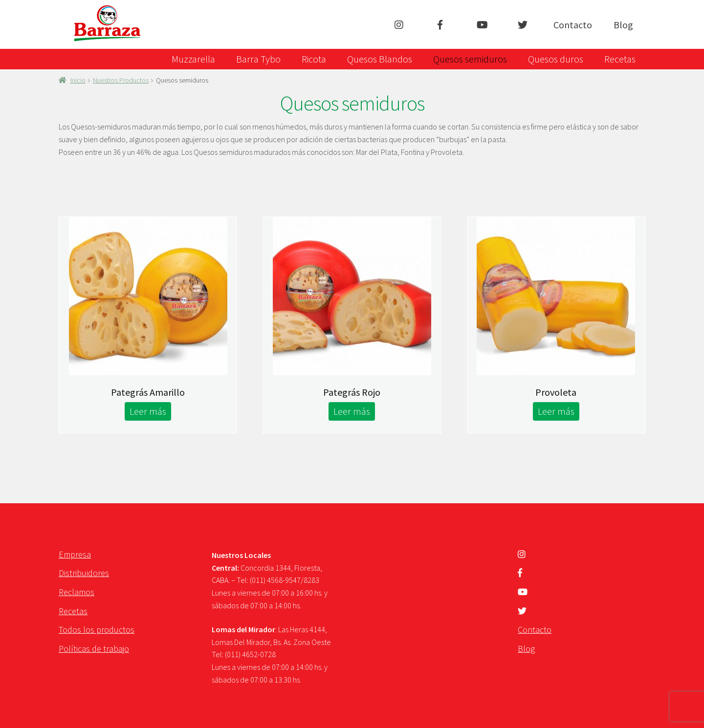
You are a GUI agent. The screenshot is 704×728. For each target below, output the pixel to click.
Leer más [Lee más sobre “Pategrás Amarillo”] (148, 411)
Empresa (75, 554)
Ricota (314, 59)
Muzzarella (193, 59)
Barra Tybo (258, 59)
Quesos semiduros (470, 59)
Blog (623, 25)
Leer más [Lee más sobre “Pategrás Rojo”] (352, 411)
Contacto (573, 25)
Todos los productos (97, 630)
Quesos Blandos (380, 59)
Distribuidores (84, 573)
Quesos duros (556, 59)
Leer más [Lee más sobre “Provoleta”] (556, 411)
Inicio (78, 80)
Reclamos (77, 592)
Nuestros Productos (121, 80)
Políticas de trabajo (94, 649)
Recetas (620, 59)
